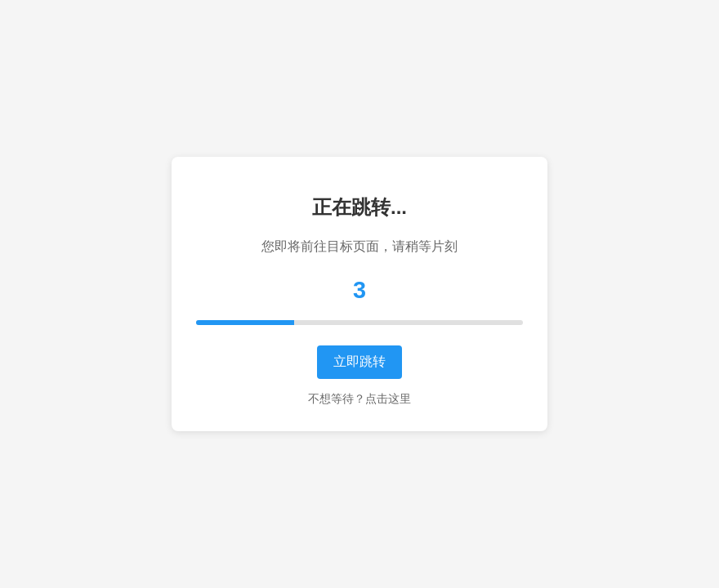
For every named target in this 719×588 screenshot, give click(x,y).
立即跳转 (359, 361)
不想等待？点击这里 (359, 399)
